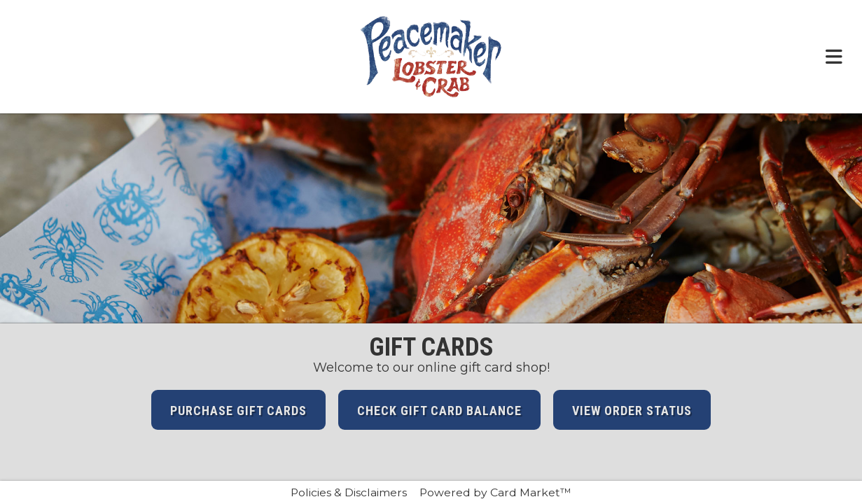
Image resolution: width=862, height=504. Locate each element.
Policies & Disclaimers (349, 492)
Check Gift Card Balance (439, 411)
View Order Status (632, 411)
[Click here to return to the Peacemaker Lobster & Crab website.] (431, 57)
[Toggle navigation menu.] (834, 57)
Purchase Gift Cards (238, 411)
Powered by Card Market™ (495, 492)
